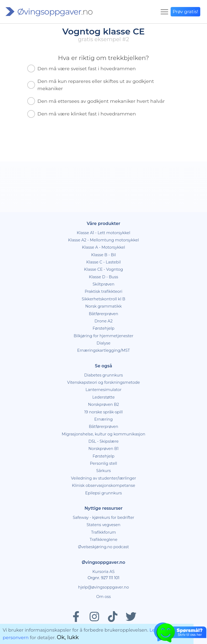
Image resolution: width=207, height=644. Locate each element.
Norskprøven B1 (103, 449)
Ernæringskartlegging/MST (103, 350)
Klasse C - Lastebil (103, 262)
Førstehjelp (104, 328)
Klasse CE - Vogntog (103, 269)
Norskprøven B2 (104, 404)
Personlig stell (104, 463)
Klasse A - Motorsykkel (103, 247)
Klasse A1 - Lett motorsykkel (103, 233)
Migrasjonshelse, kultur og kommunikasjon (103, 434)
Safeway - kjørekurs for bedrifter (103, 518)
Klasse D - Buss (104, 277)
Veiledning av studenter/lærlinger (103, 478)
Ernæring (103, 419)
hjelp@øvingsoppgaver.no (103, 587)
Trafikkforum (103, 532)
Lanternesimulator (103, 390)
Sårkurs (103, 471)
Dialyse (103, 343)
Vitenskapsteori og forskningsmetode (103, 382)
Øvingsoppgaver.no (103, 562)
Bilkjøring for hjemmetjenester (103, 336)
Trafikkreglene (104, 540)
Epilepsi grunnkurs (103, 493)
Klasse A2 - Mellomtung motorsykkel (104, 240)
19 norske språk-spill (104, 412)
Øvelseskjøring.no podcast (104, 547)
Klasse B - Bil (103, 255)
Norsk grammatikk (103, 306)
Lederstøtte (104, 397)
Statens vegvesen (103, 525)
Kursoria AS (103, 572)
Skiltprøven (103, 284)
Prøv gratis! (186, 12)
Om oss (103, 597)
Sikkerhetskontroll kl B (103, 299)
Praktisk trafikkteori (103, 291)
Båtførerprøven (103, 314)
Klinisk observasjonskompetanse (104, 485)
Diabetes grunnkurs (103, 375)
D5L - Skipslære (103, 441)
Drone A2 (103, 321)
